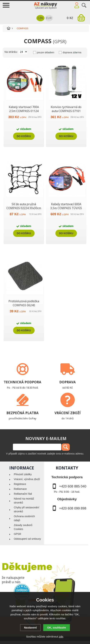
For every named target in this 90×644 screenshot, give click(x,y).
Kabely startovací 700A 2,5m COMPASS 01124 (24, 109)
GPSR (17, 534)
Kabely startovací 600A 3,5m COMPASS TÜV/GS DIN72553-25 (66, 208)
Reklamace (20, 489)
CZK (40, 18)
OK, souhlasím (57, 628)
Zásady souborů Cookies (23, 527)
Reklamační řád (23, 494)
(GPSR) (60, 41)
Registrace (20, 484)
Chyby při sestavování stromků (27, 509)
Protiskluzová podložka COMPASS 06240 (24, 303)
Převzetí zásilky (23, 474)
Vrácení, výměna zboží (27, 479)
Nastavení (30, 628)
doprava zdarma (72, 52)
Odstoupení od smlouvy (27, 539)
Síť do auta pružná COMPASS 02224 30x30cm (24, 206)
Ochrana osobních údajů (24, 518)
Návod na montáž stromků (24, 501)
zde (61, 637)
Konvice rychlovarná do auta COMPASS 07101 (66, 109)
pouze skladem (46, 52)
